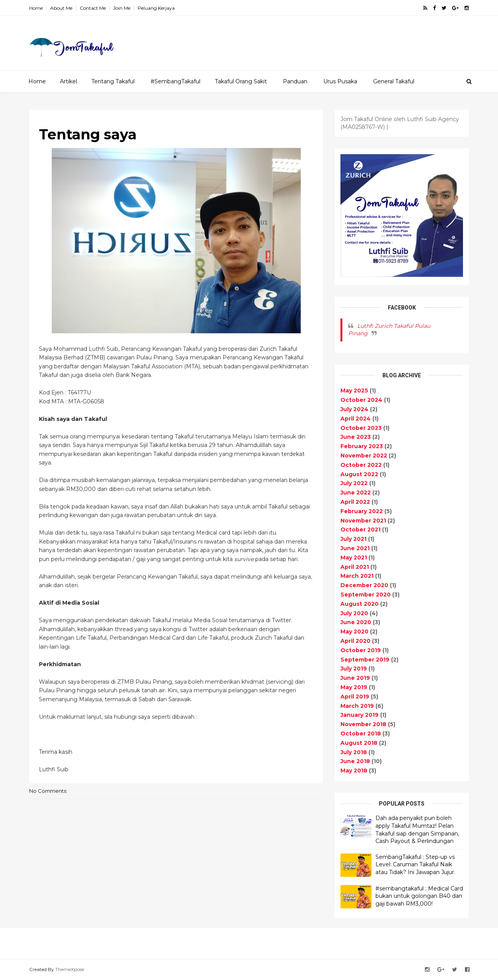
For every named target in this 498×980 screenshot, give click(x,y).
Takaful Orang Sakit (241, 81)
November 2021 (363, 521)
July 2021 (353, 539)
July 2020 (354, 613)
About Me (61, 8)
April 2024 (356, 419)
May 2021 (354, 558)
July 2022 (354, 483)
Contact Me (93, 8)
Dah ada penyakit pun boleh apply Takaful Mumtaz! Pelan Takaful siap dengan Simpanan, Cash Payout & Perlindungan (417, 830)
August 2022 (359, 474)
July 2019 (354, 669)
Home (36, 8)
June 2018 (355, 761)
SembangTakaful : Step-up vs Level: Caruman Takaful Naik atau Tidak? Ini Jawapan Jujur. (415, 865)
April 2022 (355, 502)
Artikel (68, 81)
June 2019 (355, 678)
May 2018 (354, 771)
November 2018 (363, 724)
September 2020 (366, 595)
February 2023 (362, 446)
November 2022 (364, 456)
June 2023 (356, 437)
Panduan (295, 81)
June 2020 (356, 622)
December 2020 (364, 585)
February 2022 (362, 511)
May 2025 (354, 391)
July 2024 (354, 409)
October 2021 (360, 530)
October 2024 (361, 400)
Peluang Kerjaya (156, 8)
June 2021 (355, 548)
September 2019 (365, 660)
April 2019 (355, 697)
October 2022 (361, 465)
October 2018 (361, 734)
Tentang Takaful (113, 81)
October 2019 (361, 650)
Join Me (122, 8)
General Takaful (394, 81)
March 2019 (357, 706)
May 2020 (354, 632)
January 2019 (359, 715)
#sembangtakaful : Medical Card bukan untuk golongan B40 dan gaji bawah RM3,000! (419, 896)
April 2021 (355, 567)
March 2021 (357, 576)
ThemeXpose (70, 969)
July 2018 (354, 752)
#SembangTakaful (175, 81)
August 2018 (359, 743)
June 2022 (356, 493)
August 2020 (359, 604)
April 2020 (355, 641)
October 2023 (361, 428)
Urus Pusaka (340, 81)
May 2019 (354, 687)
